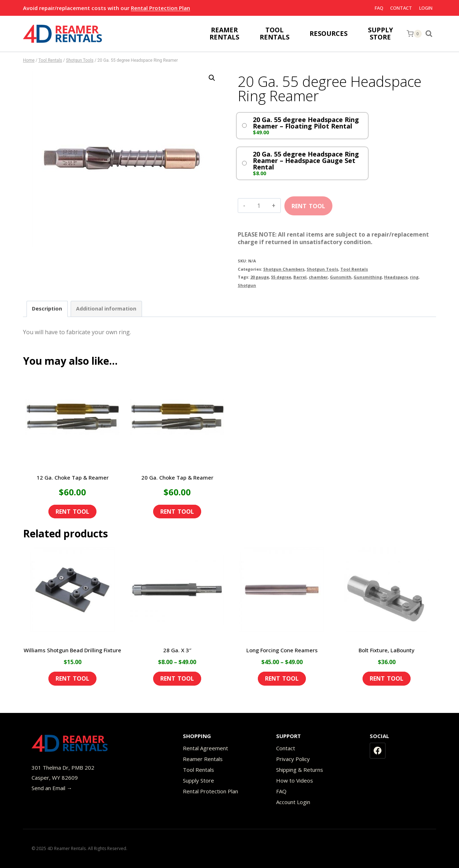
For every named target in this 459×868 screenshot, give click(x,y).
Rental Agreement (205, 748)
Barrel (300, 277)
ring (414, 277)
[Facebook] (378, 751)
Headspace (396, 277)
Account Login (293, 802)
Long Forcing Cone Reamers (282, 650)
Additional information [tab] (106, 309)
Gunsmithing (368, 277)
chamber (318, 277)
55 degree (281, 277)
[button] (212, 78)
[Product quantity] (259, 206)
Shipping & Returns (300, 770)
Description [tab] (47, 309)
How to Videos (295, 780)
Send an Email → (52, 788)
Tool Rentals (354, 269)
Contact (401, 8)
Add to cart (308, 204)
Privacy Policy (293, 759)
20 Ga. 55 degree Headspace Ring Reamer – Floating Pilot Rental (306, 123)
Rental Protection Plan (160, 8)
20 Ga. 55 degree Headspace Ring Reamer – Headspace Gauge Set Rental (306, 160)
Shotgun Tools (322, 269)
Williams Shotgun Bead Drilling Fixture (72, 650)
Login (426, 8)
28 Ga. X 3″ (177, 650)
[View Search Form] (431, 34)
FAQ (379, 8)
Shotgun (247, 285)
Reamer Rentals (203, 759)
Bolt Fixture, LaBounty (387, 650)
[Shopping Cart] (414, 34)
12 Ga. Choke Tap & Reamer (73, 477)
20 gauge (260, 277)
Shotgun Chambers (284, 269)
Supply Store (198, 780)
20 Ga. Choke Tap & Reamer (177, 477)
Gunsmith (341, 277)
